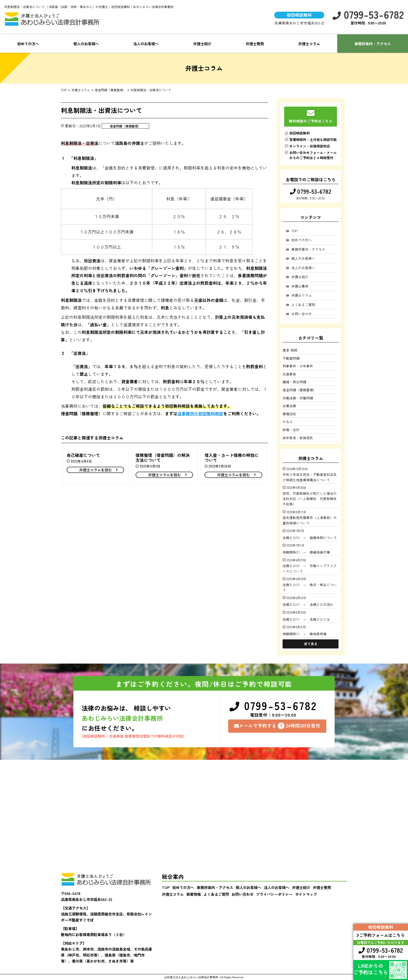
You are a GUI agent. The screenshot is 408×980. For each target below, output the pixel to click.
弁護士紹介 (202, 44)
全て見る (311, 644)
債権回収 (289, 414)
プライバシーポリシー (274, 894)
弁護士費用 (255, 44)
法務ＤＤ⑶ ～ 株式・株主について (310, 587)
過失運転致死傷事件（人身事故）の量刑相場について (310, 520)
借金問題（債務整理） (125, 126)
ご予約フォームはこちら (381, 935)
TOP (294, 231)
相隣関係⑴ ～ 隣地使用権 (305, 634)
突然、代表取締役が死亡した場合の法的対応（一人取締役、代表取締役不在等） (310, 499)
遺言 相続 (290, 350)
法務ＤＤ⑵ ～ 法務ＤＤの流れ (310, 604)
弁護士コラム (309, 44)
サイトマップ (306, 894)
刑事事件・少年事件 (298, 366)
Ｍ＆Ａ (288, 422)
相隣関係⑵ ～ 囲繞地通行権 (306, 552)
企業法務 (289, 406)
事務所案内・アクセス (373, 44)
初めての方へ (28, 44)
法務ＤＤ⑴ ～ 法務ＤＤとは (308, 619)
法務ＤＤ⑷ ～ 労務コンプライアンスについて (310, 568)
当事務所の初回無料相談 (200, 413)
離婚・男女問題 (294, 382)
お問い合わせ (302, 314)
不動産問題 (291, 358)
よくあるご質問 (303, 305)
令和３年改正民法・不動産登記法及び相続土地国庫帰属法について (310, 477)
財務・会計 (291, 430)
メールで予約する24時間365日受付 (277, 726)
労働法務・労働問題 (298, 398)
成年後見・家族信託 (298, 438)
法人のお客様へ (146, 44)
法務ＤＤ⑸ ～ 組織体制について (310, 538)
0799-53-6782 (368, 14)
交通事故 (289, 374)
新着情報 (194, 894)
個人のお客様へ (86, 44)
